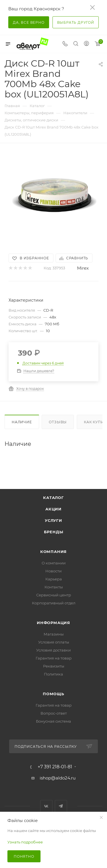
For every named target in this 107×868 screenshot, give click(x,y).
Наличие (22, 422)
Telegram (61, 806)
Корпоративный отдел (54, 603)
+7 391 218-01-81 (55, 767)
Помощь (53, 694)
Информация (53, 623)
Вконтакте (46, 806)
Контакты (54, 587)
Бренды (54, 532)
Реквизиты (54, 666)
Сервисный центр (54, 595)
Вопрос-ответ (54, 713)
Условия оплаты (54, 642)
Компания (53, 552)
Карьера (54, 579)
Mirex (83, 268)
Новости (53, 571)
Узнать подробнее (25, 842)
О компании (54, 563)
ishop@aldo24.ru (58, 778)
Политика (53, 674)
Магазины (54, 634)
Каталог (53, 498)
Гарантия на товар (54, 658)
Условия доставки (53, 650)
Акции (53, 509)
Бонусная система (53, 721)
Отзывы (58, 422)
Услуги (53, 520)
